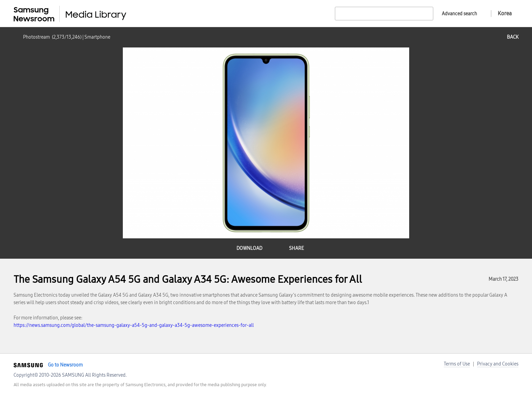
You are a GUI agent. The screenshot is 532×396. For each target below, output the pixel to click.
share (297, 248)
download (249, 248)
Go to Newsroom (65, 365)
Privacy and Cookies (498, 364)
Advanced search (459, 14)
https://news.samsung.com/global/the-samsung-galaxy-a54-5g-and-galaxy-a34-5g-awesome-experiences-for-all (134, 325)
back (513, 37)
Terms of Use (457, 364)
